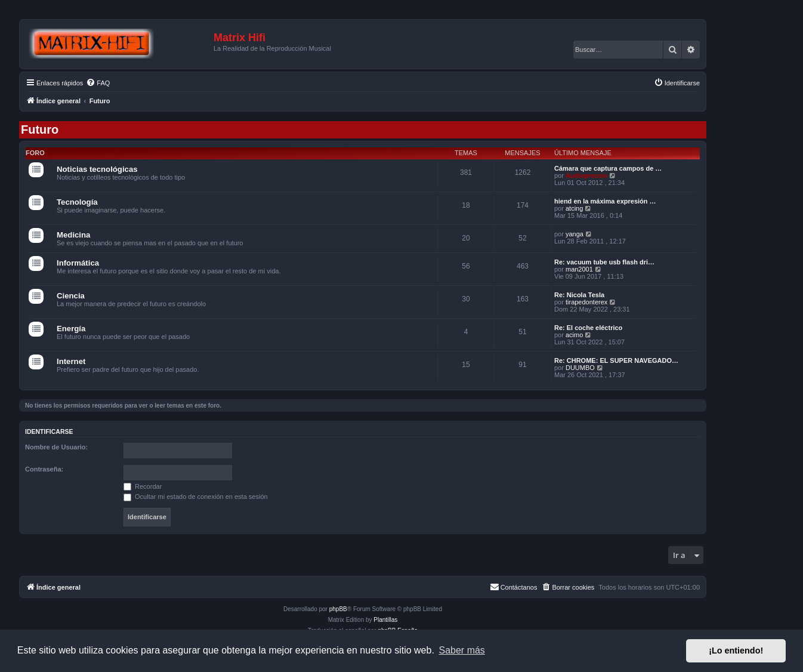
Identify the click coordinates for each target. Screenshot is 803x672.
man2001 (579, 269)
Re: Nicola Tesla (579, 295)
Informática (78, 263)
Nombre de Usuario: (56, 447)
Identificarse (49, 431)
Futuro (40, 130)
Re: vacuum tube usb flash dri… (604, 262)
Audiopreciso (586, 175)
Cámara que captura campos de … (608, 168)
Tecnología (77, 202)
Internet (71, 361)
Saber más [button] (462, 650)
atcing (574, 208)
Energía (71, 329)
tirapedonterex (586, 302)
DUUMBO (580, 368)
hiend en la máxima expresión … (605, 201)
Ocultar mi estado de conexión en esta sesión (196, 497)
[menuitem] (98, 83)
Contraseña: (44, 469)
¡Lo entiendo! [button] (736, 651)
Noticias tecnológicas (97, 169)
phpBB (338, 609)
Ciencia (71, 296)
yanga (575, 234)
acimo (574, 335)
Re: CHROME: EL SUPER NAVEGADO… (616, 360)
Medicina (73, 235)
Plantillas (385, 620)
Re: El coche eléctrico (588, 328)
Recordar (143, 486)
